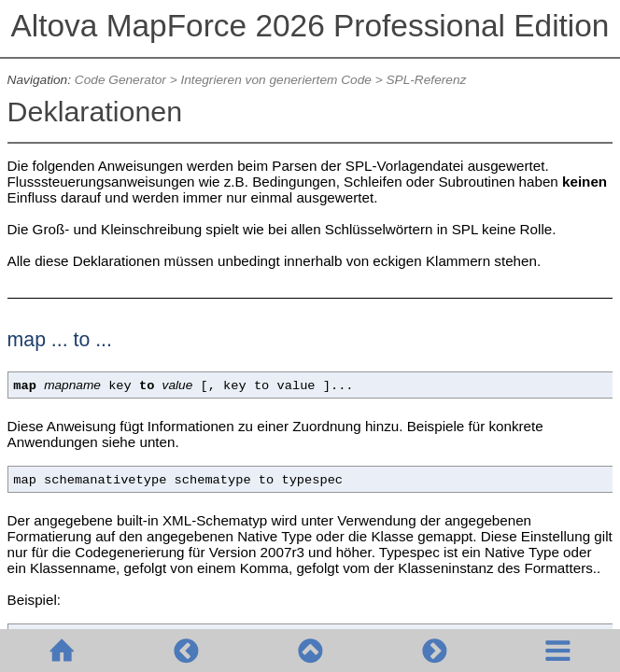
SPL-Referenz (426, 80)
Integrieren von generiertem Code (275, 80)
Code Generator (120, 80)
